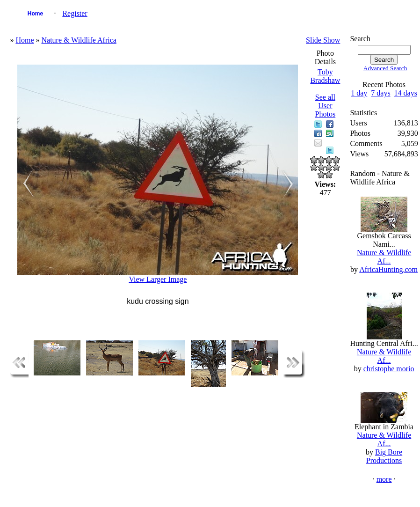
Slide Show (323, 40)
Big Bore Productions (384, 456)
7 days (380, 93)
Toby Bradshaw (325, 76)
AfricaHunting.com (388, 269)
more (384, 479)
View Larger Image (158, 279)
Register (75, 13)
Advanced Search (385, 68)
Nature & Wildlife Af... (384, 257)
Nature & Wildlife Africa (79, 40)
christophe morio (389, 369)
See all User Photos (326, 106)
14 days (406, 93)
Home (35, 14)
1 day (359, 93)
